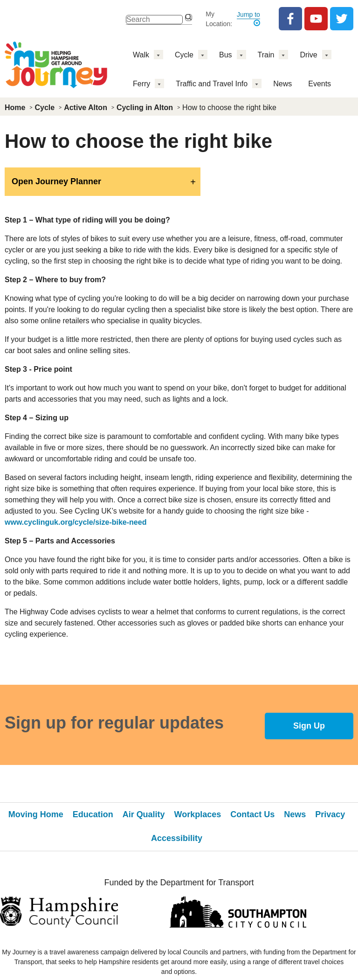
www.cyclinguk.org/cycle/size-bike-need (76, 522)
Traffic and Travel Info (212, 84)
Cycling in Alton (145, 108)
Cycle (184, 55)
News (282, 84)
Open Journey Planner (56, 181)
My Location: (219, 19)
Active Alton (86, 108)
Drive (308, 55)
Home (15, 108)
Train (266, 55)
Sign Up (309, 726)
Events (320, 84)
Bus (226, 55)
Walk (141, 55)
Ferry (141, 84)
